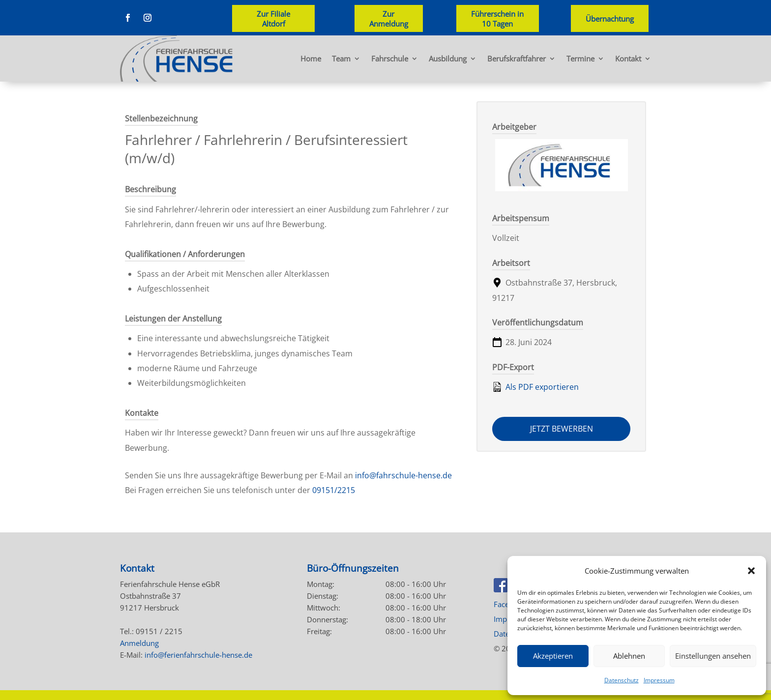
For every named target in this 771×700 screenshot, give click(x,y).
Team (341, 58)
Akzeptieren (553, 656)
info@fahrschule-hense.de (403, 475)
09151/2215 (334, 490)
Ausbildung (448, 58)
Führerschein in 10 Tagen (497, 19)
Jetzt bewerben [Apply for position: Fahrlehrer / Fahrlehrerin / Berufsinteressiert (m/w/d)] (562, 429)
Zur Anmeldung (389, 19)
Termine (580, 58)
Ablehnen (629, 656)
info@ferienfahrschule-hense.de (198, 655)
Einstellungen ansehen (713, 656)
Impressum (659, 680)
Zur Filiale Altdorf (273, 19)
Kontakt (628, 58)
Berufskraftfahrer (517, 58)
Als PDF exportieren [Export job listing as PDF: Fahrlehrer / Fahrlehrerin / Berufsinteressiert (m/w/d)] (535, 387)
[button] (751, 571)
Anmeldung (139, 643)
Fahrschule (390, 58)
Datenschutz (622, 680)
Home (311, 58)
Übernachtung (610, 19)
